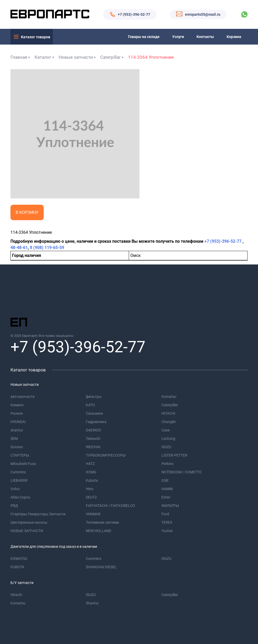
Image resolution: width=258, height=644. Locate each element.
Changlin (169, 422)
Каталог (43, 57)
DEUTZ (91, 497)
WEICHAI (93, 447)
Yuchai (167, 531)
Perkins (167, 464)
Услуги (178, 37)
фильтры (94, 397)
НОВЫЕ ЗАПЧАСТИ (27, 531)
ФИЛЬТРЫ (170, 506)
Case (166, 430)
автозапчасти (23, 397)
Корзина (234, 37)
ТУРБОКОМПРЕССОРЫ (106, 455)
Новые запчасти (76, 57)
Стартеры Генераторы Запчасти (38, 514)
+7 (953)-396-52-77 (134, 14)
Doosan (17, 447)
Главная (19, 57)
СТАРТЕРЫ (20, 455)
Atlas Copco (20, 497)
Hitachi (16, 595)
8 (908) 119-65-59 (47, 248)
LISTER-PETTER (174, 455)
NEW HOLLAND (99, 531)
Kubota (92, 480)
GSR (165, 480)
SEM (14, 439)
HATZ (90, 464)
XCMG (91, 472)
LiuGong (168, 439)
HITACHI (168, 413)
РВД (14, 506)
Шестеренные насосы (29, 522)
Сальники (94, 413)
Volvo (15, 489)
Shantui (92, 603)
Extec (166, 497)
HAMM (167, 489)
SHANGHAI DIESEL (101, 567)
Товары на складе (144, 37)
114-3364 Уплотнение (151, 57)
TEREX (167, 522)
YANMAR (93, 514)
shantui (17, 430)
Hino (90, 489)
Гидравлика (96, 422)
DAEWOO (93, 430)
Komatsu (169, 397)
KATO (90, 405)
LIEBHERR (19, 480)
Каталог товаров (36, 37)
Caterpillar (110, 57)
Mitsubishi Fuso (23, 464)
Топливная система (102, 522)
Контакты (205, 37)
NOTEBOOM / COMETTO (182, 472)
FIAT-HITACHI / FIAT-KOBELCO (110, 506)
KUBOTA (17, 567)
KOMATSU (19, 559)
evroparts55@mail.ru (203, 14)
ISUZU (166, 447)
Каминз (17, 405)
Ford (165, 514)
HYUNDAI (18, 422)
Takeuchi (93, 439)
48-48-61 (19, 248)
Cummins (18, 472)
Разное (17, 413)
